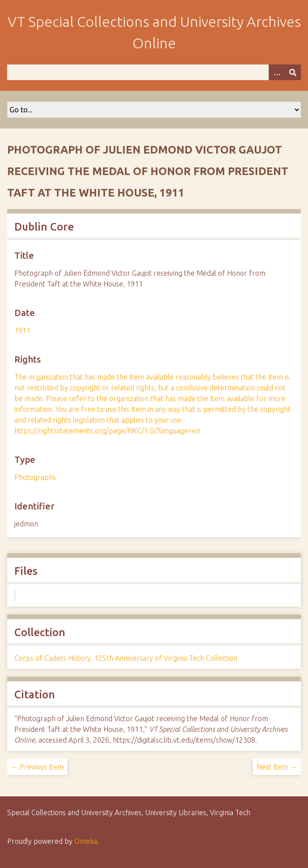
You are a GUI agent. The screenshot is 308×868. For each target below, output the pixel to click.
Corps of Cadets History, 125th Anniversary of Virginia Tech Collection (126, 658)
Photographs (35, 477)
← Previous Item (37, 767)
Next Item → (277, 767)
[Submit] (293, 72)
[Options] (277, 72)
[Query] (154, 72)
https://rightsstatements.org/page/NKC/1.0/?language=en (107, 431)
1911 (22, 330)
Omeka (86, 841)
